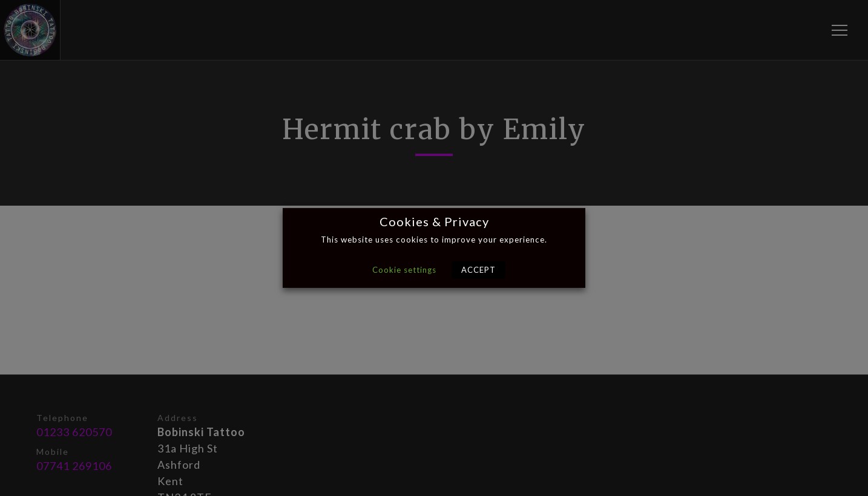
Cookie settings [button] (404, 270)
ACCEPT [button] (478, 270)
